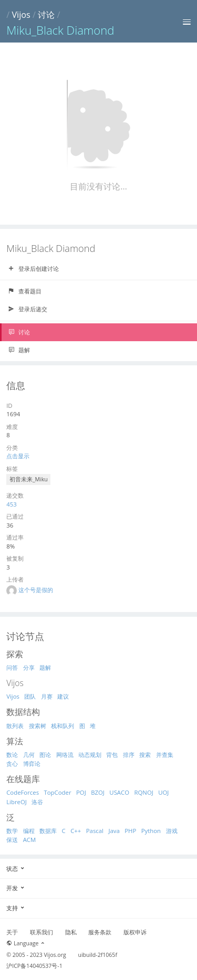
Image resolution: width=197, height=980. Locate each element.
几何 (29, 755)
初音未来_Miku (29, 479)
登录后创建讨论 (33, 269)
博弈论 (32, 763)
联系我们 (42, 932)
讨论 (46, 15)
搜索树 (38, 726)
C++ (76, 831)
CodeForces (23, 792)
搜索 (145, 755)
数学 (12, 831)
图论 (45, 755)
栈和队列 (63, 726)
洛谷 (37, 802)
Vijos (21, 15)
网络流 (65, 755)
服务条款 (100, 932)
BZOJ (98, 792)
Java (114, 831)
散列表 (15, 726)
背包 (112, 755)
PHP (130, 831)
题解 (19, 350)
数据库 (48, 831)
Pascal (95, 831)
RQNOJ (144, 792)
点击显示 (18, 456)
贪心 (12, 763)
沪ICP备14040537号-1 (34, 966)
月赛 (47, 696)
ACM (30, 840)
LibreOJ (17, 802)
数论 (12, 755)
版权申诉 (135, 932)
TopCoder (58, 792)
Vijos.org (55, 955)
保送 (12, 840)
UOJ (163, 792)
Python (151, 831)
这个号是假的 (36, 590)
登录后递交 (28, 309)
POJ (81, 792)
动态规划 (90, 755)
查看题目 (25, 291)
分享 (29, 667)
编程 (29, 831)
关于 (12, 932)
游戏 (172, 831)
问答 (12, 667)
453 (12, 504)
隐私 (71, 932)
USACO (119, 792)
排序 (129, 755)
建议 (63, 696)
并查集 (165, 755)
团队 (30, 696)
